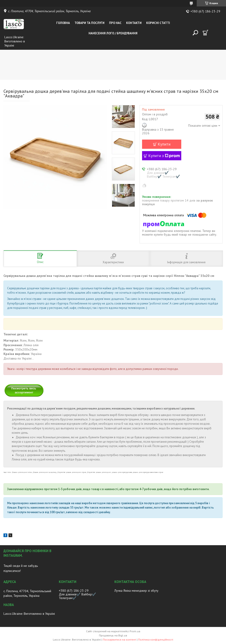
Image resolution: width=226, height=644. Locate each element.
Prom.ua (135, 631)
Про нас (115, 23)
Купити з (164, 156)
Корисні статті (158, 23)
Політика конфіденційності (156, 640)
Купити (164, 144)
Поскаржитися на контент (119, 640)
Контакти (134, 23)
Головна (63, 23)
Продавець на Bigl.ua (113, 635)
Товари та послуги (89, 23)
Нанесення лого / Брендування (113, 33)
